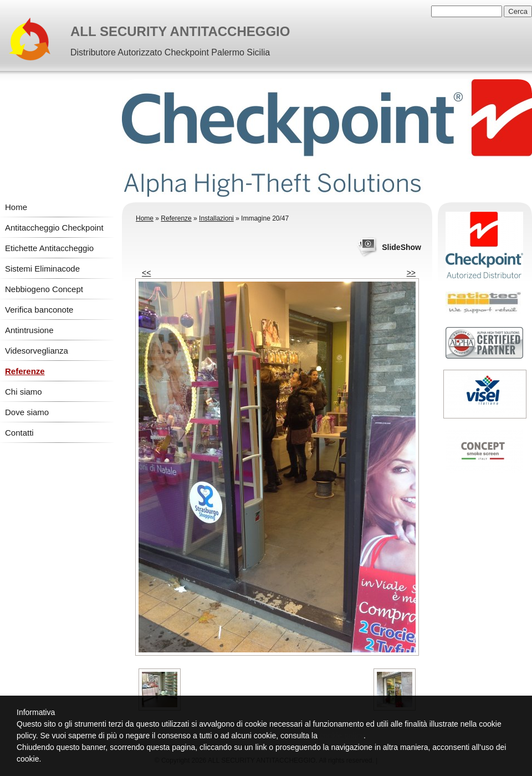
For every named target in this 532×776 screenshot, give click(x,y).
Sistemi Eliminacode (42, 269)
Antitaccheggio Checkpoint (54, 228)
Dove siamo (27, 412)
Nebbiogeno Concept (44, 289)
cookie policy (342, 736)
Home (16, 207)
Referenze (25, 371)
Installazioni (216, 218)
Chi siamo (24, 392)
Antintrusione (29, 330)
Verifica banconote (39, 310)
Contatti (19, 433)
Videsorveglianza (37, 351)
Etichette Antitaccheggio (49, 248)
